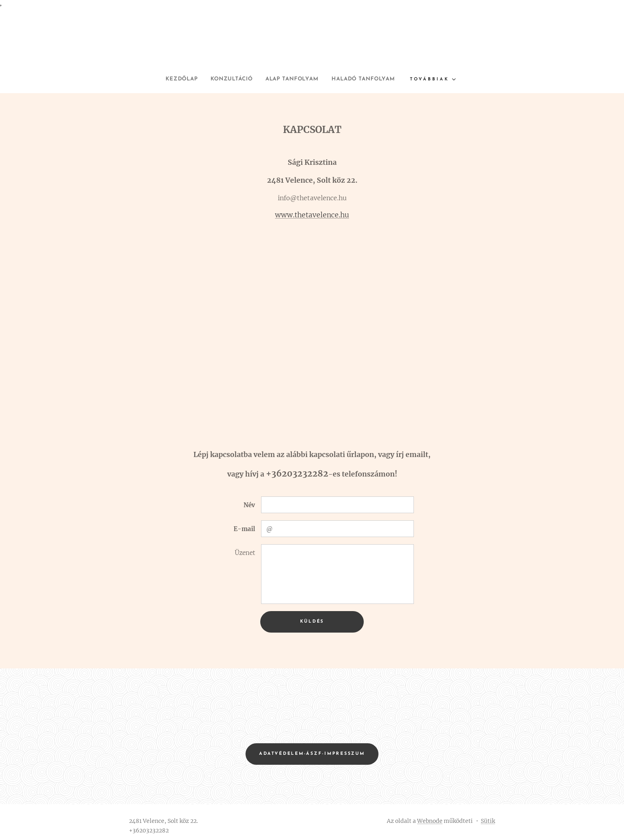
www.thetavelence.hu (312, 215)
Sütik (488, 821)
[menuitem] (171, 79)
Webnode (430, 821)
